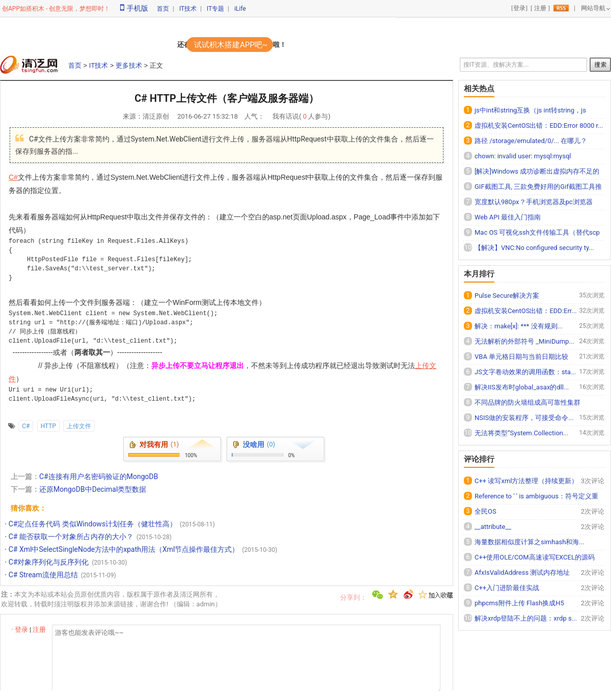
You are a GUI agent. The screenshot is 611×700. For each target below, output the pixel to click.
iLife (240, 9)
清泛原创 (156, 116)
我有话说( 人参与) (301, 116)
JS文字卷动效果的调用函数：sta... (525, 372)
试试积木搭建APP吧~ (231, 45)
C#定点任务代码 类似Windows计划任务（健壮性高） (93, 524)
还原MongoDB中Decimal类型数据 (93, 489)
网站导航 (593, 8)
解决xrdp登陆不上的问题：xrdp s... (526, 618)
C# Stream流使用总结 (43, 575)
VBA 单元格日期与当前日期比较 (521, 357)
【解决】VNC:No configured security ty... (534, 248)
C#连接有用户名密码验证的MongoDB (99, 477)
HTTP (48, 426)
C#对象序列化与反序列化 (49, 562)
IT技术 (188, 9)
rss (561, 8)
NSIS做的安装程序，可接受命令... (524, 418)
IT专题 (215, 9)
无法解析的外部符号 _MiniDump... (524, 341)
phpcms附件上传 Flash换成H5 (519, 603)
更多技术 (129, 65)
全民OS (485, 511)
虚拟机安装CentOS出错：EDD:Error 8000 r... (539, 125)
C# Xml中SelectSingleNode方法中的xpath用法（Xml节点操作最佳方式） (124, 549)
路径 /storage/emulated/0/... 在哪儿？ (531, 141)
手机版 (134, 8)
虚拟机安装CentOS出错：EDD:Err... (526, 311)
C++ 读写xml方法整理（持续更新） (526, 481)
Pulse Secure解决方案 (507, 296)
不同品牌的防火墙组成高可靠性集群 (527, 402)
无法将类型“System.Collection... (521, 433)
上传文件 (79, 426)
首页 (163, 9)
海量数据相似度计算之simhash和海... (530, 542)
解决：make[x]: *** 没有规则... (519, 326)
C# (13, 177)
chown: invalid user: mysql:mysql (523, 156)
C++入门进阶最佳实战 (507, 588)
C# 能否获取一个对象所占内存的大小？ (71, 537)
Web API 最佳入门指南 (508, 217)
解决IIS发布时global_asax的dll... (522, 387)
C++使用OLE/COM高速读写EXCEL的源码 (535, 557)
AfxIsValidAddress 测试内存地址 (522, 572)
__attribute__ (493, 527)
